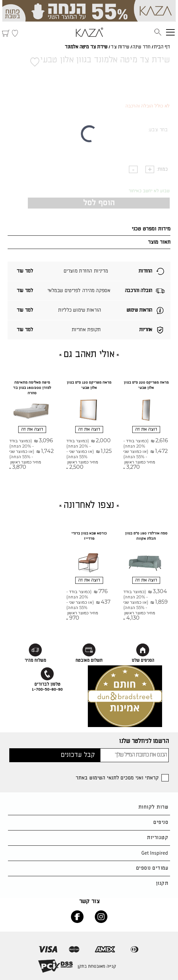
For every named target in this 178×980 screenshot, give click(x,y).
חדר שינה (141, 47)
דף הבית (162, 47)
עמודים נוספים (152, 868)
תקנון (162, 883)
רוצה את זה (146, 429)
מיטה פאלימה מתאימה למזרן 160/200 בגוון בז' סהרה (32, 388)
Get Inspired (155, 853)
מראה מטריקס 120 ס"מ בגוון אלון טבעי (89, 385)
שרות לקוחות (153, 807)
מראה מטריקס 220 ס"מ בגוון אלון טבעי (146, 385)
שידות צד (120, 47)
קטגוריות (157, 838)
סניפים (161, 822)
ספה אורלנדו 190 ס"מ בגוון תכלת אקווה (146, 536)
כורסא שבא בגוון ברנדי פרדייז (89, 536)
